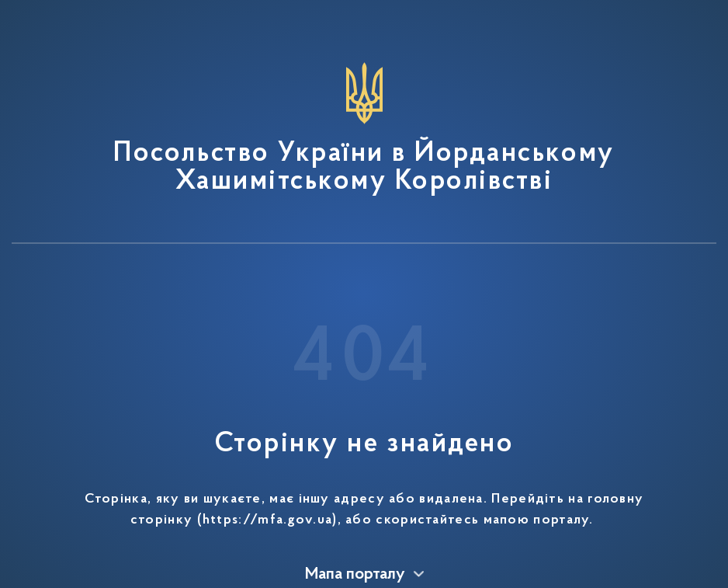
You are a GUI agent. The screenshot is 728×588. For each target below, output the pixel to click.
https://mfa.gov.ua (267, 520)
